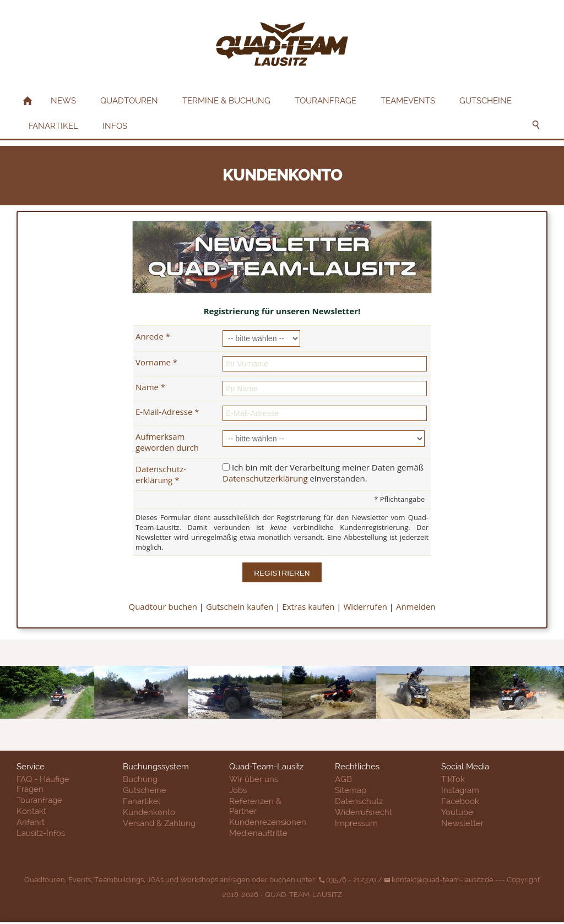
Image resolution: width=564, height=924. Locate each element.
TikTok (453, 779)
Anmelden (416, 606)
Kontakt (31, 811)
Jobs (238, 790)
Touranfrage (39, 800)
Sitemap (351, 790)
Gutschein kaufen (240, 606)
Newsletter (462, 823)
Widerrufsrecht (364, 812)
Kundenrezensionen (268, 822)
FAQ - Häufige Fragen (43, 784)
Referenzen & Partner (255, 806)
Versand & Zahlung (159, 823)
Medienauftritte (258, 833)
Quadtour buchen (162, 606)
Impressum (356, 823)
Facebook (460, 801)
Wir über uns (254, 779)
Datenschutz (359, 801)
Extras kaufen (308, 606)
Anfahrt (31, 822)
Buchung (140, 779)
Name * (150, 387)
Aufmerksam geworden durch (167, 442)
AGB (343, 779)
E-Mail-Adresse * (167, 412)
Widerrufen (365, 606)
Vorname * (156, 362)
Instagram (460, 790)
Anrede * (153, 336)
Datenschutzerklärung (265, 478)
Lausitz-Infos (41, 833)
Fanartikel (142, 801)
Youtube (457, 812)
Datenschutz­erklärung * (161, 474)
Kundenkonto (149, 812)
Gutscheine (145, 790)
